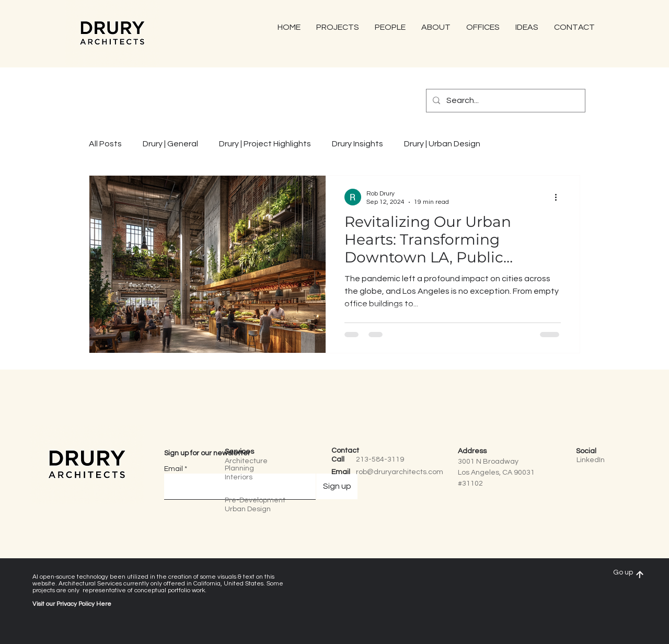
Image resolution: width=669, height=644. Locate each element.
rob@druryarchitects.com (400, 472)
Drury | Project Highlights (265, 144)
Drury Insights (357, 144)
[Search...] (505, 101)
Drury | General (170, 144)
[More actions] (559, 197)
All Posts (105, 144)
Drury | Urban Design (442, 144)
